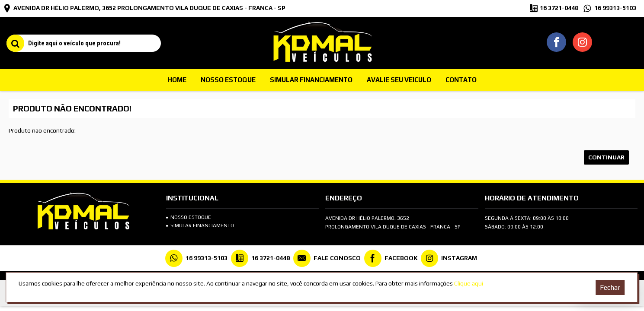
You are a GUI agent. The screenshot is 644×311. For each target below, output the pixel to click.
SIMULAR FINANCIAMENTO (200, 225)
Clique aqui (469, 283)
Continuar (606, 157)
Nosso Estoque (189, 217)
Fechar (610, 287)
